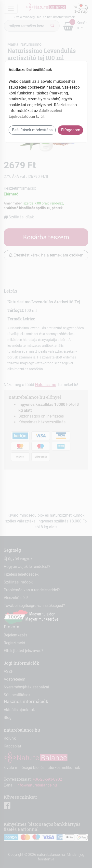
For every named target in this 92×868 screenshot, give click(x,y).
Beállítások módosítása (32, 130)
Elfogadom (71, 130)
